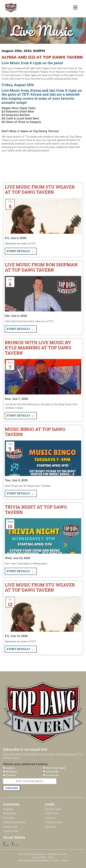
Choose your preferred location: (26, 764)
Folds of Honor (54, 822)
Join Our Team (53, 809)
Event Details (21, 251)
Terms (51, 857)
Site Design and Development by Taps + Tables (43, 860)
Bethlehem (10, 813)
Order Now (52, 813)
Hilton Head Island (14, 822)
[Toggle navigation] (75, 8)
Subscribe (12, 788)
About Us (51, 826)
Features (50, 818)
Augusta (8, 809)
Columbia (9, 818)
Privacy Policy (39, 857)
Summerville (11, 831)
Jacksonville (10, 826)
